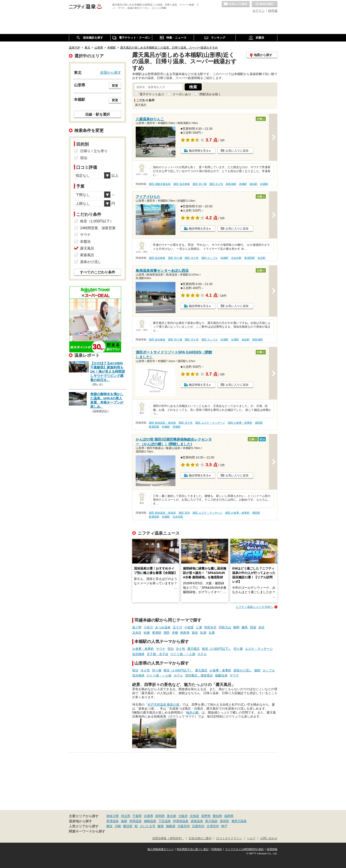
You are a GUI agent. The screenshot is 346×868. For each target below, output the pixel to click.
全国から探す (111, 72)
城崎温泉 (150, 821)
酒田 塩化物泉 (181, 184)
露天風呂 (194, 649)
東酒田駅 (250, 258)
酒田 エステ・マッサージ (210, 423)
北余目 (137, 633)
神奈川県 (113, 816)
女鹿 (212, 633)
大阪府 (183, 816)
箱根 (124, 821)
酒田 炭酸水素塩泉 (160, 184)
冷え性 (181, 649)
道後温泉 (197, 821)
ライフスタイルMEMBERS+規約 (244, 849)
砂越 (147, 633)
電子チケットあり (152, 94)
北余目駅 (236, 258)
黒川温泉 (211, 821)
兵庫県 (149, 816)
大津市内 (213, 826)
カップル (269, 670)
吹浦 (203, 633)
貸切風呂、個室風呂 (199, 675)
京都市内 (198, 826)
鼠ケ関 (137, 627)
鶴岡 (236, 627)
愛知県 (217, 816)
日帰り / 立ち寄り (94, 151)
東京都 (171, 816)
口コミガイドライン (229, 838)
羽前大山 (225, 627)
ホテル (202, 654)
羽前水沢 (210, 627)
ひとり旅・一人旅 (183, 654)
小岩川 (148, 627)
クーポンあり (182, 94)
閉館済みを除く (210, 94)
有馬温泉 (135, 821)
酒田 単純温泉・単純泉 (162, 423)
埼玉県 (126, 816)
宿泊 (171, 649)
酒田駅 (259, 423)
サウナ (161, 649)
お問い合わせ (269, 838)
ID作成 (273, 11)
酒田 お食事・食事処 (240, 423)
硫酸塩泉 (221, 675)
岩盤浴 (85, 241)
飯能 (161, 826)
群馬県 (160, 816)
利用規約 (217, 849)
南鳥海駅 (231, 184)
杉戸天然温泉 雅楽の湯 (164, 705)
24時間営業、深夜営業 (98, 228)
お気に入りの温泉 (236, 4)
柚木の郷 (192, 712)
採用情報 (272, 849)
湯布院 (224, 821)
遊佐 (195, 633)
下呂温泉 (165, 821)
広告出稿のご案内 (200, 838)
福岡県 (229, 816)
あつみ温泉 (163, 627)
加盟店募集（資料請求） (168, 838)
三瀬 (199, 627)
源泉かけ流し (243, 670)
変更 (115, 86)
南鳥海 (185, 633)
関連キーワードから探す (87, 831)
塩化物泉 (138, 654)
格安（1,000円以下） (217, 649)
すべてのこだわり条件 (98, 272)
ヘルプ (251, 838)
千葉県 (137, 816)
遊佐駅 (254, 184)
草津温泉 (113, 821)
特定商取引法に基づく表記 (193, 849)
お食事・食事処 (143, 649)
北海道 (194, 816)
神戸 (224, 826)
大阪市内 (184, 826)
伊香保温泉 (181, 821)
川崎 (118, 826)
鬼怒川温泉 (239, 821)
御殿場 (171, 826)
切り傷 (238, 649)
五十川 (177, 627)
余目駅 (261, 258)
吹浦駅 (224, 340)
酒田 (167, 633)
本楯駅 (243, 184)
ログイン (259, 11)
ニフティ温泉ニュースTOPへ (254, 607)
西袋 (253, 627)
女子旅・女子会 (158, 654)
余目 (261, 627)
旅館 (257, 670)
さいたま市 (148, 826)
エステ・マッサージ (259, 649)
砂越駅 (264, 184)
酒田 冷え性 (216, 184)
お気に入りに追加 (237, 151)
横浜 (109, 826)
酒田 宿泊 (184, 513)
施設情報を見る (199, 151)
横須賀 (128, 826)
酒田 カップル (210, 258)
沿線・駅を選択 (98, 114)
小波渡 (189, 627)
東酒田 (157, 633)
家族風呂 (87, 255)
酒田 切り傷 (199, 184)
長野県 (206, 816)
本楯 (175, 633)
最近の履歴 (265, 4)
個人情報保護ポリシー (161, 849)
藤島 (245, 627)
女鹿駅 (235, 340)
